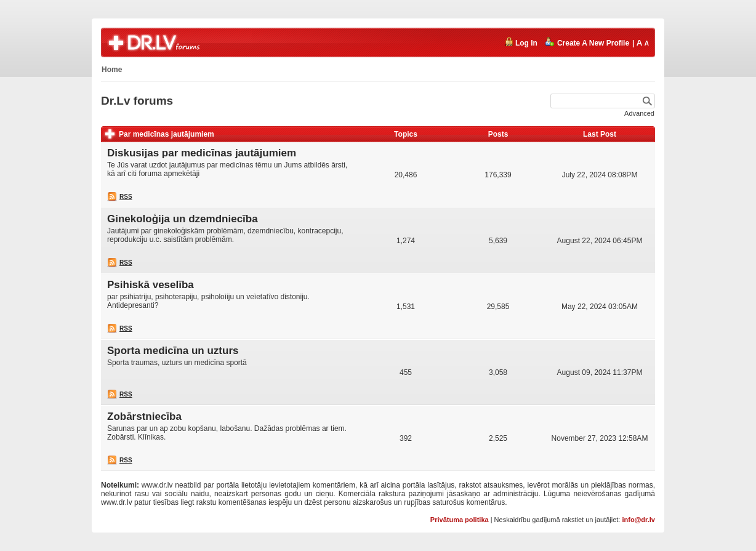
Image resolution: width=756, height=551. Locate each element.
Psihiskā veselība (151, 285)
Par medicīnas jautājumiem (167, 134)
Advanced (639, 113)
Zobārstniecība (144, 416)
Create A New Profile (587, 42)
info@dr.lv (638, 520)
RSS (126, 197)
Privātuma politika (460, 520)
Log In (521, 42)
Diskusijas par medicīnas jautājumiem (202, 153)
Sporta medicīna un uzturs (173, 351)
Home (112, 70)
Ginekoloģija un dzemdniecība (183, 219)
